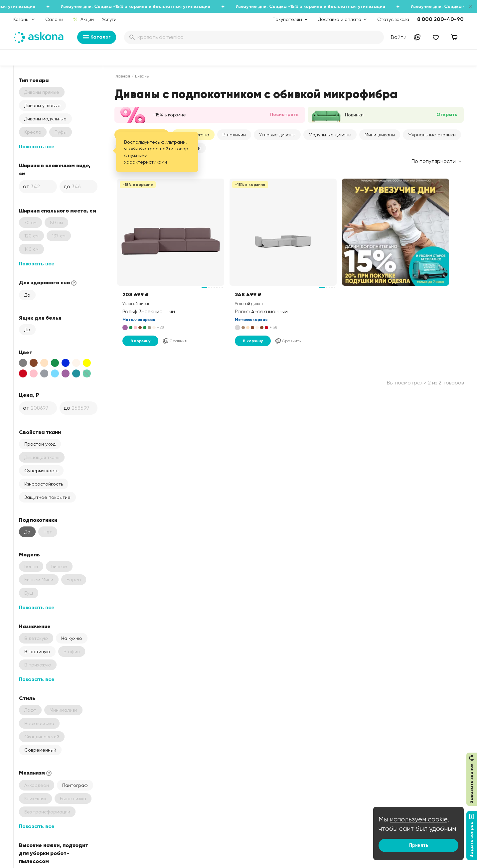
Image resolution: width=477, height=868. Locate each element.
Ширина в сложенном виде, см (55, 169)
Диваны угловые (42, 105)
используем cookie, (419, 819)
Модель (29, 554)
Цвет (26, 352)
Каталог (97, 37)
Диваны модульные (45, 119)
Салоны (54, 19)
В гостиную (37, 651)
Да (27, 295)
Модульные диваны (330, 135)
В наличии (234, 135)
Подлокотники (38, 520)
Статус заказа (393, 19)
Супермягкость (41, 471)
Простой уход (40, 444)
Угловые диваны (277, 135)
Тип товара (34, 80)
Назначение (35, 626)
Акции (83, 19)
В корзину (140, 341)
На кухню (72, 638)
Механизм (36, 773)
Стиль (27, 698)
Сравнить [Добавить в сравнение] (175, 341)
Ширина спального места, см (58, 211)
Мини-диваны (380, 135)
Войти (399, 37)
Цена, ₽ (29, 395)
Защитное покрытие (47, 497)
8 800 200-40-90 (440, 19)
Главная (122, 76)
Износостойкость (44, 484)
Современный (40, 750)
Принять (419, 845)
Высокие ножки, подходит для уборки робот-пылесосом (54, 853)
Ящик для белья (40, 318)
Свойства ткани (40, 432)
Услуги (109, 19)
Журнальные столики (432, 135)
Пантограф (75, 785)
